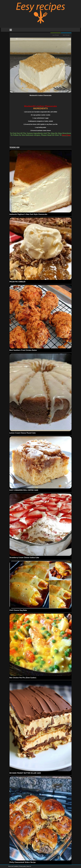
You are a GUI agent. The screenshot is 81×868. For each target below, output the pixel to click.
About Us (29, 866)
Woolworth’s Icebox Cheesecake (40, 95)
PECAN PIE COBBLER (18, 282)
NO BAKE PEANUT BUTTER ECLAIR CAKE (25, 773)
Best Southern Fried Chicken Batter (23, 350)
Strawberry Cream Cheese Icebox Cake (24, 557)
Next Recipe (66, 35)
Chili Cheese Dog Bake (18, 610)
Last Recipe (56, 35)
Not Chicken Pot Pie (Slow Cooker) (23, 678)
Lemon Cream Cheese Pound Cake (23, 433)
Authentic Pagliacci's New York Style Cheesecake (28, 214)
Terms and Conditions (13, 866)
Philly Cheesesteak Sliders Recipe (23, 862)
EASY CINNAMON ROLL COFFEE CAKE (24, 490)
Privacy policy (23, 866)
